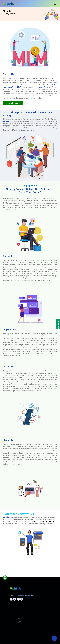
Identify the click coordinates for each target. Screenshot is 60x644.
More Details (13, 103)
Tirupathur (24, 575)
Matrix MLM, (17, 87)
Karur (44, 575)
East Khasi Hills (31, 576)
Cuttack (9, 577)
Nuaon (1, 562)
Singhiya (1, 566)
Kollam (50, 575)
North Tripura (13, 576)
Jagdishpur (1, 563)
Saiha (21, 576)
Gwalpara (1, 562)
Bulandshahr (59, 559)
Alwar (59, 572)
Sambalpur (54, 577)
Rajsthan (14, 577)
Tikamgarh (1, 569)
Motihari (59, 563)
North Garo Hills (34, 576)
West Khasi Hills (56, 576)
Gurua (1, 565)
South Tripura (18, 576)
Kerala (1, 577)
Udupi (9, 575)
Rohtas (59, 559)
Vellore (34, 575)
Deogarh (11, 577)
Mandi (1, 571)
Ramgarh (59, 561)
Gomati (10, 576)
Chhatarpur (59, 568)
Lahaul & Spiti (59, 571)
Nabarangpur (45, 577)
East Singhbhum (1, 564)
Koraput (38, 577)
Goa (16, 577)
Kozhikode (54, 575)
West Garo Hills (50, 576)
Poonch (44, 576)
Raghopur (1, 568)
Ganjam (17, 577)
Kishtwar (39, 576)
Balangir (1, 577)
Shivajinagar (59, 566)
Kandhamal (28, 577)
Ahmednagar (59, 566)
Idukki (45, 575)
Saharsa (1, 559)
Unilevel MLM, (52, 85)
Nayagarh (47, 577)
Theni (13, 575)
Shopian (54, 576)
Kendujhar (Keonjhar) (33, 577)
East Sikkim (59, 576)
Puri (51, 577)
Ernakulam (43, 575)
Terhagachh (59, 562)
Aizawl (11, 576)
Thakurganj (1, 563)
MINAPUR (1, 564)
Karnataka (11, 577)
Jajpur (21, 577)
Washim (1, 567)
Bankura (1, 570)
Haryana (19, 577)
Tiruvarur (32, 575)
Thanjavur (11, 575)
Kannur (46, 575)
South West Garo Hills (42, 576)
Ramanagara (59, 574)
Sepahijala (16, 576)
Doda (32, 576)
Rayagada (52, 577)
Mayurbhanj (42, 577)
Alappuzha (41, 575)
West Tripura (22, 576)
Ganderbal (34, 576)
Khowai (11, 576)
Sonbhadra (59, 560)
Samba (52, 576)
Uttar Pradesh (28, 577)
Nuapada (49, 577)
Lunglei (18, 576)
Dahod (1, 569)
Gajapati (15, 577)
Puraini (59, 562)
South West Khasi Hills (46, 576)
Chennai (24, 575)
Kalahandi (26, 577)
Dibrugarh (59, 572)
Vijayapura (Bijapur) (16, 575)
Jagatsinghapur (19, 577)
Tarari (60, 563)
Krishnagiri (46, 575)
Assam (17, 577)
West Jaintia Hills (53, 576)
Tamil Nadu (59, 577)
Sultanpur (1, 561)
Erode (35, 575)
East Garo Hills (25, 576)
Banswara (1, 572)
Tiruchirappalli (19, 575)
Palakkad (59, 575)
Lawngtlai (16, 576)
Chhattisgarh (46, 577)
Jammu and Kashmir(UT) (49, 577)
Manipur (13, 577)
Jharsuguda (23, 577)
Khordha (36, 577)
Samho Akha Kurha (2, 565)
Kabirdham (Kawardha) (58, 573)
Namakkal (52, 575)
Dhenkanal (13, 577)
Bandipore (26, 576)
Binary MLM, (7, 87)
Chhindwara (1, 568)
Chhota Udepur (59, 569)
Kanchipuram (40, 575)
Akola (1, 567)
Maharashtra (33, 577)
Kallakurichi (37, 575)
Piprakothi (1, 563)
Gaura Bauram (59, 565)
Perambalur (56, 575)
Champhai (12, 576)
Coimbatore (27, 575)
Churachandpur (1, 573)
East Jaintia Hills (28, 576)
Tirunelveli (22, 575)
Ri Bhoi (36, 576)
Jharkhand (31, 577)
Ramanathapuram (2, 575)
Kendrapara (30, 577)
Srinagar (56, 576)
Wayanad (9, 576)
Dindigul (33, 575)
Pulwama (46, 576)
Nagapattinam (50, 575)
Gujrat (26, 577)
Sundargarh (57, 577)
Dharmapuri (31, 575)
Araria (2, 559)
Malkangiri (40, 577)
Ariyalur (20, 575)
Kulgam (41, 576)
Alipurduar (59, 569)
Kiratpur (1, 566)
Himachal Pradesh (39, 577)
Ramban (49, 576)
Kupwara (42, 576)
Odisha (9, 577)
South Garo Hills (38, 576)
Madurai (48, 575)
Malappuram (57, 575)
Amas (2, 565)
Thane (58, 567)
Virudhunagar (38, 575)
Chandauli (1, 560)
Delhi (20, 577)
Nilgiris (54, 575)
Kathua (37, 576)
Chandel (59, 572)
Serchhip (22, 576)
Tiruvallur (27, 575)
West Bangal (22, 577)
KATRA (59, 563)
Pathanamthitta (1, 576)
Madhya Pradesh (36, 577)
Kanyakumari (42, 575)
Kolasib (14, 576)
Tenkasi (9, 575)
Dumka (59, 564)
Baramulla (28, 576)
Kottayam (52, 575)
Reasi (51, 576)
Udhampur (58, 576)
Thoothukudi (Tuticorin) (16, 575)
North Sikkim (1, 576)
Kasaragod (48, 575)
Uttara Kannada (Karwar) (12, 575)
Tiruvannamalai (30, 575)
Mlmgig (6, 137)
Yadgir (18, 575)
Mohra (59, 565)
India (0, 559)
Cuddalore (29, 575)
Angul (59, 576)
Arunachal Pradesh (43, 577)
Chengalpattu (22, 575)
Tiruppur (25, 575)
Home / (6, 14)
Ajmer (58, 572)
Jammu (36, 576)
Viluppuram (35, 575)
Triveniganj (59, 567)
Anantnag (24, 576)
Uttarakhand (24, 577)
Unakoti (20, 576)
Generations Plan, (41, 87)
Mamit (19, 576)
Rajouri (48, 576)
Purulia (1, 570)
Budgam (30, 576)
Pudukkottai (59, 575)
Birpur (59, 564)
